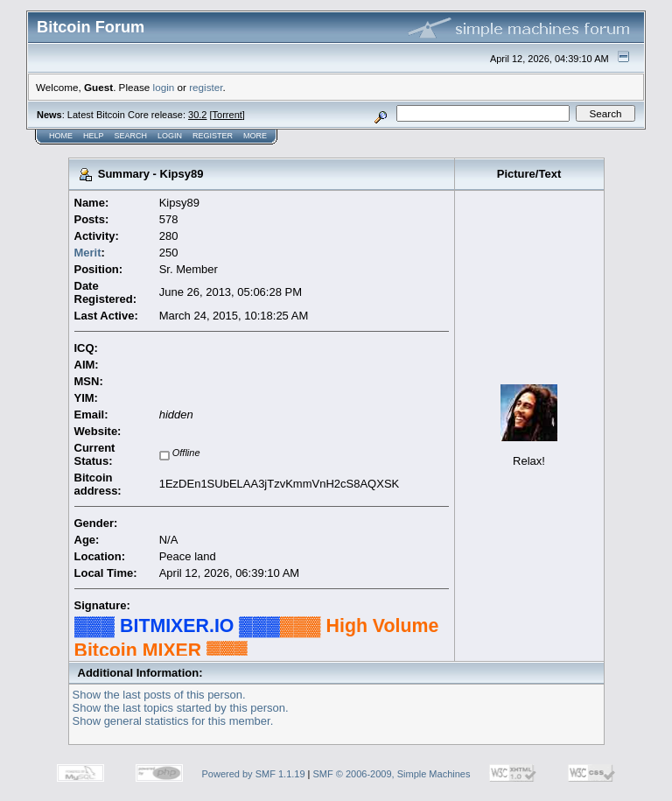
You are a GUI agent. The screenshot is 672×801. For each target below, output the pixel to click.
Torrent (227, 115)
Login (170, 136)
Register (213, 136)
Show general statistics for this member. (173, 721)
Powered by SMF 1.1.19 (254, 774)
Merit (88, 253)
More (255, 136)
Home (61, 136)
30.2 (197, 115)
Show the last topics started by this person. (181, 708)
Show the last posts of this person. (159, 695)
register (206, 87)
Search (131, 136)
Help (94, 136)
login (164, 87)
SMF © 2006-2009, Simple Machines (392, 774)
